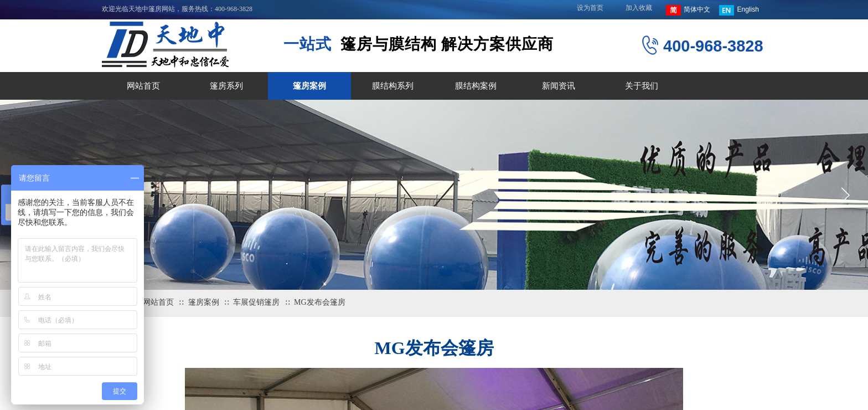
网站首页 (143, 86)
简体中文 (688, 10)
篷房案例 (309, 86)
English (739, 10)
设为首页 (590, 8)
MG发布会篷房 (320, 302)
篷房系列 (226, 86)
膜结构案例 (476, 86)
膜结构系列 (393, 86)
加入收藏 (639, 8)
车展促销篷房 (256, 302)
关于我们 (642, 86)
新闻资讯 (559, 86)
